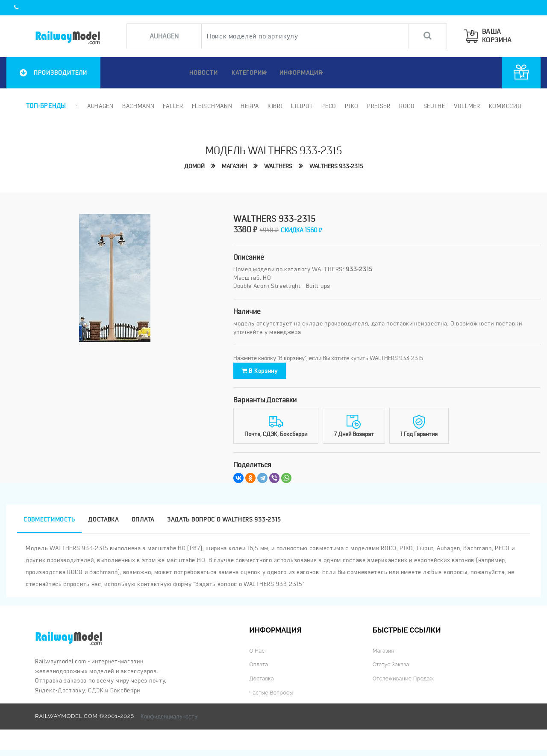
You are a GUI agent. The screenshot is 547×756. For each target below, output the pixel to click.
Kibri (274, 105)
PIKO (351, 105)
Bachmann (138, 105)
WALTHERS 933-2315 (338, 166)
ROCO (406, 105)
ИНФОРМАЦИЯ (303, 73)
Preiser (378, 105)
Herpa (249, 105)
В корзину (271, 374)
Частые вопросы (273, 699)
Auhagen (100, 105)
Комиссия (504, 105)
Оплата (259, 670)
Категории (249, 73)
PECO (328, 105)
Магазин (233, 166)
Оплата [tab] (143, 525)
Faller (172, 105)
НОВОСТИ (198, 73)
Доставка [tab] (103, 525)
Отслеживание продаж (406, 684)
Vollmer (466, 105)
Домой (192, 166)
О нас (257, 657)
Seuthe (434, 105)
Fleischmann (211, 105)
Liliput (301, 105)
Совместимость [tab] (49, 525)
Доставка (263, 684)
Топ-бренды (46, 105)
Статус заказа (393, 670)
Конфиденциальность (169, 722)
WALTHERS (278, 166)
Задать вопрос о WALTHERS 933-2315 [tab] (224, 525)
